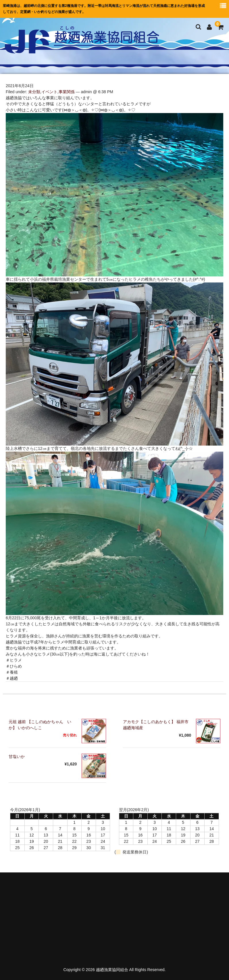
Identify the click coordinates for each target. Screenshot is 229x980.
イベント (49, 92)
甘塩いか (17, 757)
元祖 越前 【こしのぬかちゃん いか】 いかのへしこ (40, 725)
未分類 (34, 92)
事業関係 (67, 92)
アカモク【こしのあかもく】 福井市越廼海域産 (156, 725)
